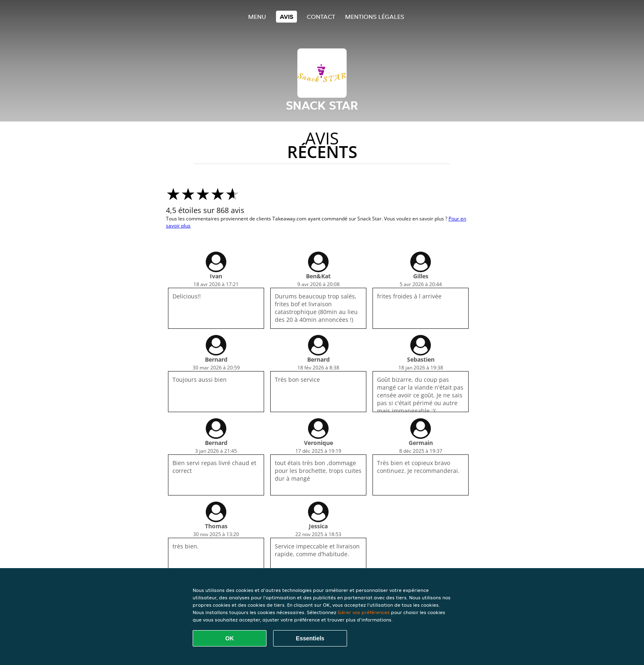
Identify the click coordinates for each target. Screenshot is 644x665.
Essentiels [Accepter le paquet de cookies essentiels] (310, 638)
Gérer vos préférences (364, 612)
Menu (257, 17)
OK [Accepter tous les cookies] (230, 638)
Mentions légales (375, 17)
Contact (321, 17)
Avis (286, 17)
